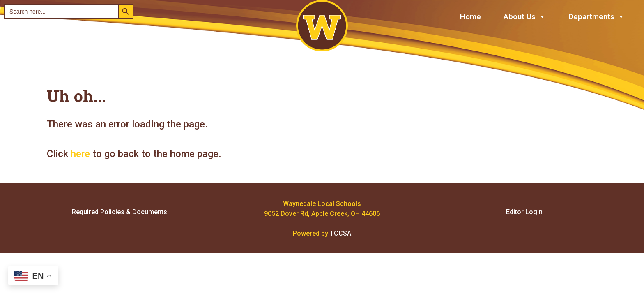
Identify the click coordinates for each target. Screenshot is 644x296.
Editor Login (524, 212)
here (80, 154)
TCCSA (340, 233)
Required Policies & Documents (120, 212)
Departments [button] (597, 17)
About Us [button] (525, 17)
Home (470, 17)
